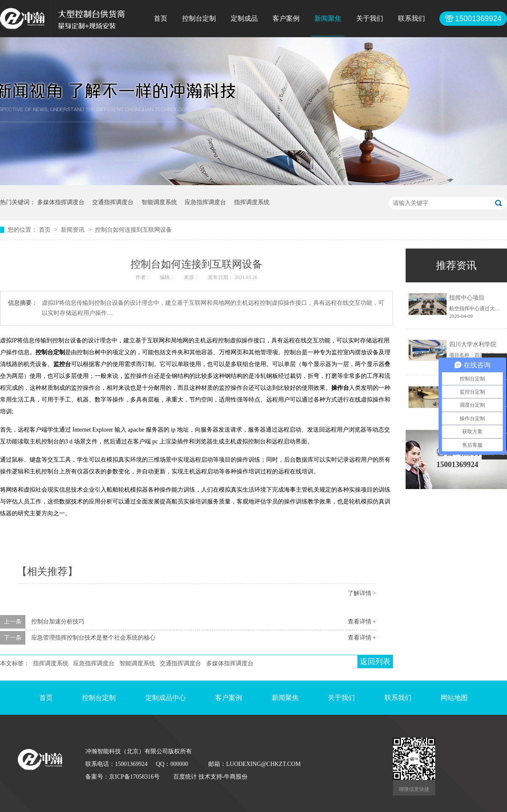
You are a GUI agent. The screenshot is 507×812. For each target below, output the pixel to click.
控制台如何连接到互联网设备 (134, 230)
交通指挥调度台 (113, 202)
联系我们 (412, 18)
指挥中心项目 (467, 298)
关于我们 (370, 18)
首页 (161, 18)
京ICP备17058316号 (134, 777)
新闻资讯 (74, 230)
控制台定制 (199, 18)
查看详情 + (362, 622)
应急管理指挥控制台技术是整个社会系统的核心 (93, 638)
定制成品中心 (166, 698)
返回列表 (375, 662)
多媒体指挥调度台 (61, 202)
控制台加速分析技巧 (58, 622)
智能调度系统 (159, 202)
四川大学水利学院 (473, 344)
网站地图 (454, 698)
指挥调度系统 (252, 202)
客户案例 (286, 18)
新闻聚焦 (328, 18)
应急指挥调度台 (205, 202)
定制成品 (244, 18)
